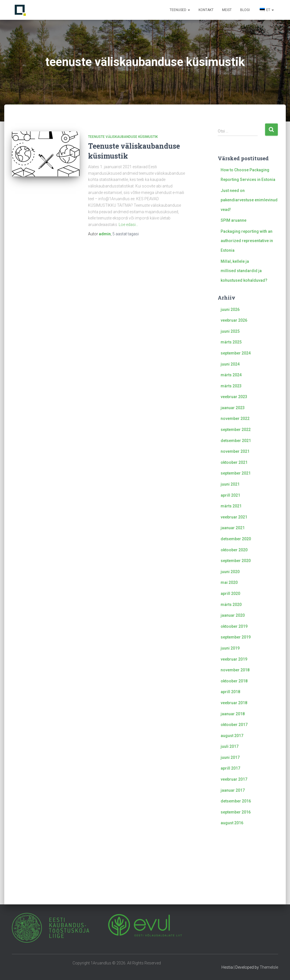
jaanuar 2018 (233, 714)
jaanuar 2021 (233, 528)
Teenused (180, 10)
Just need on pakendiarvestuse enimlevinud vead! (249, 200)
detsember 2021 (236, 441)
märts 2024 (231, 375)
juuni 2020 (230, 572)
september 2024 (236, 353)
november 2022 (235, 419)
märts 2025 (231, 342)
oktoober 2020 (234, 550)
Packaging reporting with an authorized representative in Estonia (247, 241)
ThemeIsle (269, 967)
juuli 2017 (230, 746)
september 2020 (236, 561)
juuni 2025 (230, 331)
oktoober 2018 (234, 681)
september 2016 (236, 812)
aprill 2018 (230, 692)
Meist (227, 10)
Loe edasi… (128, 225)
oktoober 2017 (234, 725)
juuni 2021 (230, 484)
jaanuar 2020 (233, 615)
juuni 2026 (230, 309)
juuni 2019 (230, 648)
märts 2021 (231, 506)
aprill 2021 (230, 495)
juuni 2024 (230, 364)
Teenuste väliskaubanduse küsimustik (123, 137)
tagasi (126, 234)
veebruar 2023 (234, 397)
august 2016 (232, 823)
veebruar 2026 (234, 320)
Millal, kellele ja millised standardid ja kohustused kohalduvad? (244, 271)
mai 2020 (229, 582)
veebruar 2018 (234, 703)
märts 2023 (231, 386)
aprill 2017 (230, 768)
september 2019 (236, 637)
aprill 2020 (230, 593)
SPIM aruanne (234, 220)
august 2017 (232, 736)
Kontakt (206, 10)
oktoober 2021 (234, 462)
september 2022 (236, 430)
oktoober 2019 (234, 626)
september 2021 (236, 473)
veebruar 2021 (234, 517)
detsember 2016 (236, 801)
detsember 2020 (236, 539)
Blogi (245, 10)
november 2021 (235, 451)
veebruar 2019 (234, 659)
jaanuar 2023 (233, 408)
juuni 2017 (230, 757)
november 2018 (235, 670)
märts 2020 (231, 605)
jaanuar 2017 (233, 790)
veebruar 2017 (234, 779)
